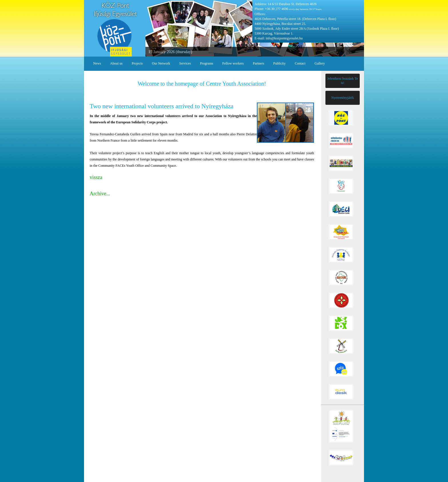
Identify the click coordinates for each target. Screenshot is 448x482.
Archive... (100, 194)
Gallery (320, 63)
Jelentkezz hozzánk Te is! (343, 81)
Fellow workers (233, 63)
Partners (258, 63)
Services (185, 63)
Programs (207, 63)
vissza (96, 177)
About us (116, 63)
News (97, 63)
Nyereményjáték (342, 98)
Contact (300, 63)
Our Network (161, 63)
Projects (137, 63)
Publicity (279, 63)
